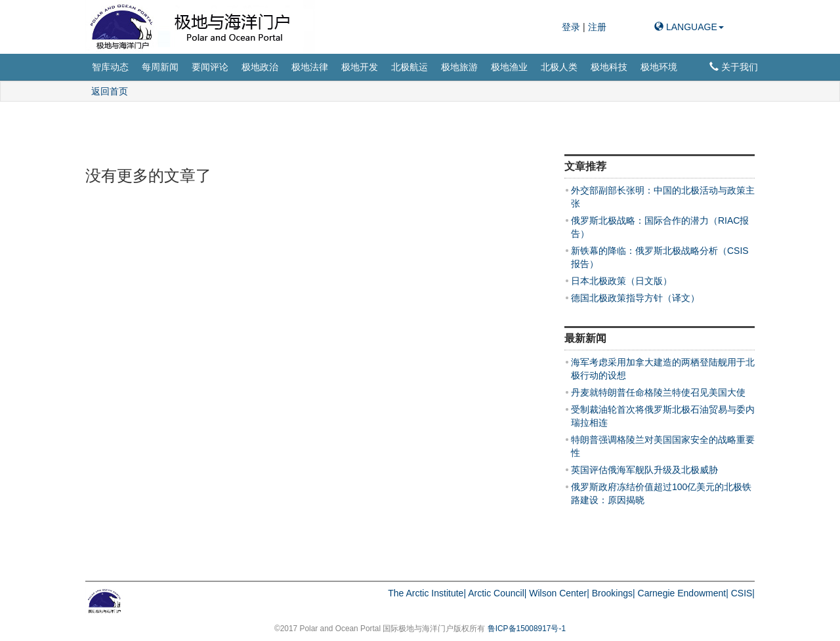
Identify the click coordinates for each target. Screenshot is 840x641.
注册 (597, 27)
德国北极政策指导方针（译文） (635, 298)
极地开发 (360, 67)
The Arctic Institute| (427, 593)
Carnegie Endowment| (683, 593)
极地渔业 (509, 67)
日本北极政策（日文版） (621, 281)
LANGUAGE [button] (689, 27)
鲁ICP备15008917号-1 (527, 629)
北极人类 (559, 67)
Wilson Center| (559, 593)
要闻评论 (210, 67)
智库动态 (110, 67)
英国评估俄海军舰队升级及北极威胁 (644, 470)
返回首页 (110, 91)
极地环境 (659, 67)
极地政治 (260, 67)
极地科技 (609, 67)
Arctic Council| (497, 593)
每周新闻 (160, 67)
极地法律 (310, 67)
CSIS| (743, 593)
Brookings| (614, 593)
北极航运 (409, 67)
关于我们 (734, 67)
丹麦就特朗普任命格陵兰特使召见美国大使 (658, 392)
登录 (572, 27)
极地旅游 (459, 67)
